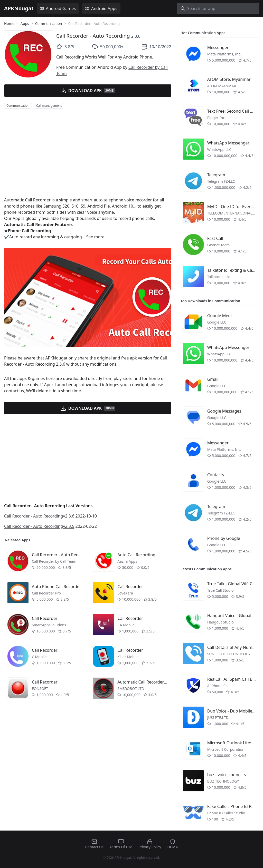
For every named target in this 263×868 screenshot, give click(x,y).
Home (9, 23)
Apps (25, 23)
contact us (14, 391)
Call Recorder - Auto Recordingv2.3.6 (39, 516)
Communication (49, 23)
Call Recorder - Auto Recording (93, 36)
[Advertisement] (88, 153)
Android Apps (101, 8)
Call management (49, 106)
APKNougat (19, 8)
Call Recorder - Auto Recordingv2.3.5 (39, 526)
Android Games (58, 8)
